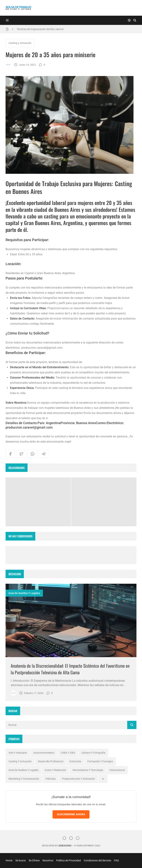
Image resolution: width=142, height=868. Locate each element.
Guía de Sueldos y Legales (24, 593)
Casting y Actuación (20, 43)
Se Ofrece (34, 860)
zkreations (65, 846)
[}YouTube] (78, 838)
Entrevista (75, 761)
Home (9, 860)
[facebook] (10, 454)
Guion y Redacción (55, 770)
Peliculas (51, 779)
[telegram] (44, 454)
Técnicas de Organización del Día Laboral (40, 29)
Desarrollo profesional (51, 761)
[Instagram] (64, 838)
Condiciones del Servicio (97, 860)
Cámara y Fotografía (93, 753)
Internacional (117, 770)
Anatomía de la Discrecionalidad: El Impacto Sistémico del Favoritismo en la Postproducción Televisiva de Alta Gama (70, 669)
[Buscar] (135, 20)
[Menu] (7, 20)
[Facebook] (71, 838)
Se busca (21, 860)
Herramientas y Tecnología (88, 770)
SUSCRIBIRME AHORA (71, 814)
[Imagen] (71, 620)
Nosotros (48, 860)
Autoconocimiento (44, 753)
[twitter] (21, 454)
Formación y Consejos (100, 761)
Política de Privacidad (69, 860)
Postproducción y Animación (78, 779)
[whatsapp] (33, 454)
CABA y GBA (68, 753)
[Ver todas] (103, 779)
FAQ (116, 860)
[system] (129, 20)
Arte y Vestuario (18, 753)
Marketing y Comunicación (24, 779)
